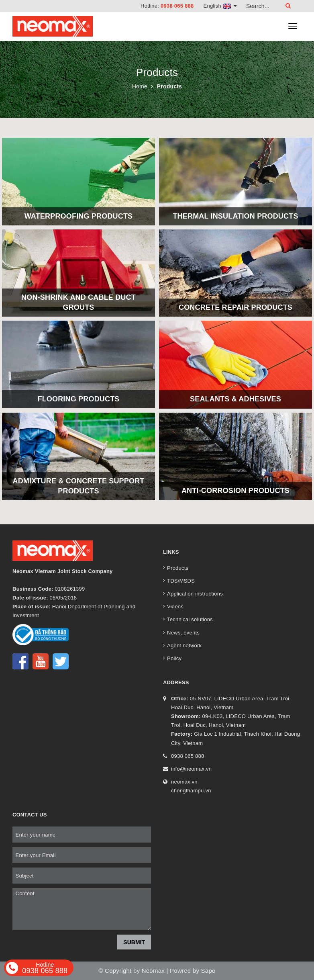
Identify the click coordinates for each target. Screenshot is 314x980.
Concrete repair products (236, 307)
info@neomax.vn (191, 769)
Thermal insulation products (235, 216)
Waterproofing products (79, 216)
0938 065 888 (177, 6)
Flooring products (78, 399)
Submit (134, 942)
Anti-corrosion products (236, 491)
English (220, 6)
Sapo (208, 971)
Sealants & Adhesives (236, 399)
